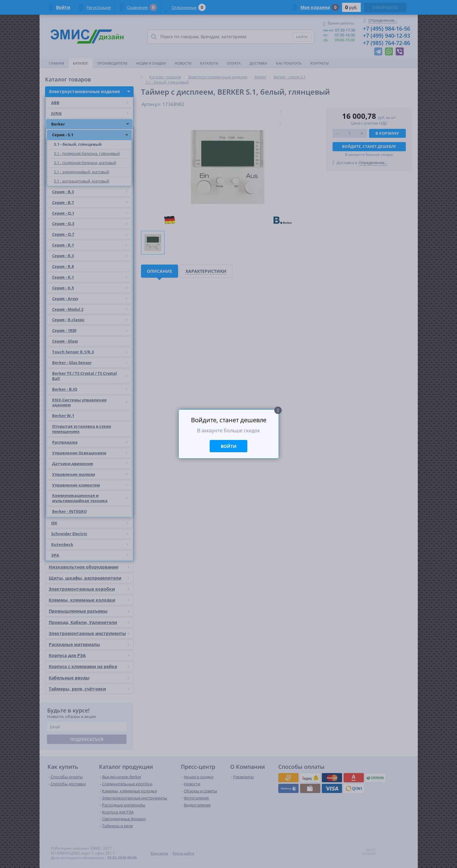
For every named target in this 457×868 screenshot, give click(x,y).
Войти (229, 446)
